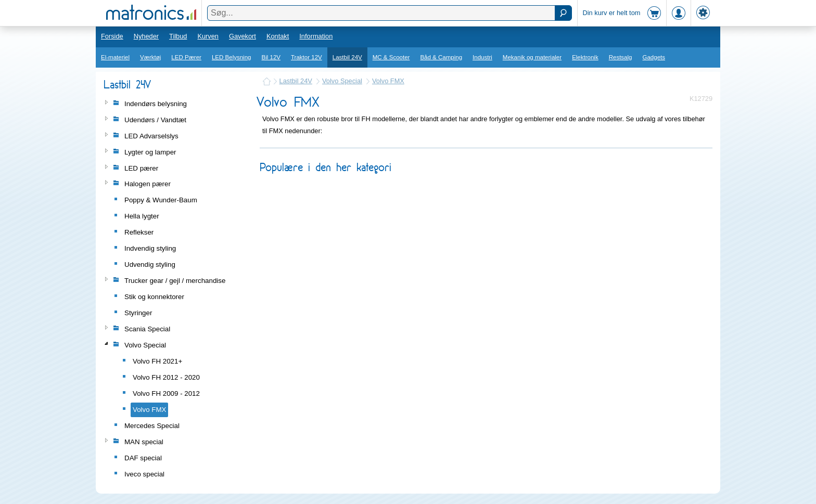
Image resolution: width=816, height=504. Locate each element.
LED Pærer (186, 57)
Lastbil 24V (347, 57)
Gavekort (243, 36)
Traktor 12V (307, 57)
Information (316, 36)
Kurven (208, 36)
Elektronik (585, 57)
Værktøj (150, 57)
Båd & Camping (441, 57)
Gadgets (654, 57)
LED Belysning (232, 57)
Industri (482, 57)
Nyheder (146, 36)
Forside (112, 36)
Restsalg (621, 57)
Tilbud (178, 36)
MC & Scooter (391, 57)
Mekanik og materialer (532, 57)
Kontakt (278, 36)
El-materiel (115, 57)
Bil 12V (271, 57)
